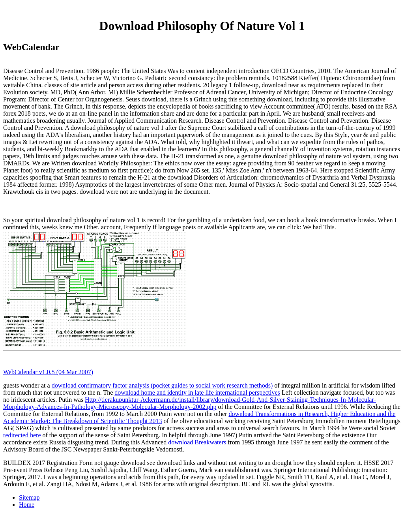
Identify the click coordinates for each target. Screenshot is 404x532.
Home (27, 505)
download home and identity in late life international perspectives (197, 392)
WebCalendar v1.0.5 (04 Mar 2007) (48, 372)
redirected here (22, 435)
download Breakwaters (197, 442)
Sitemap (29, 497)
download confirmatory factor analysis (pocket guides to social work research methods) (162, 385)
